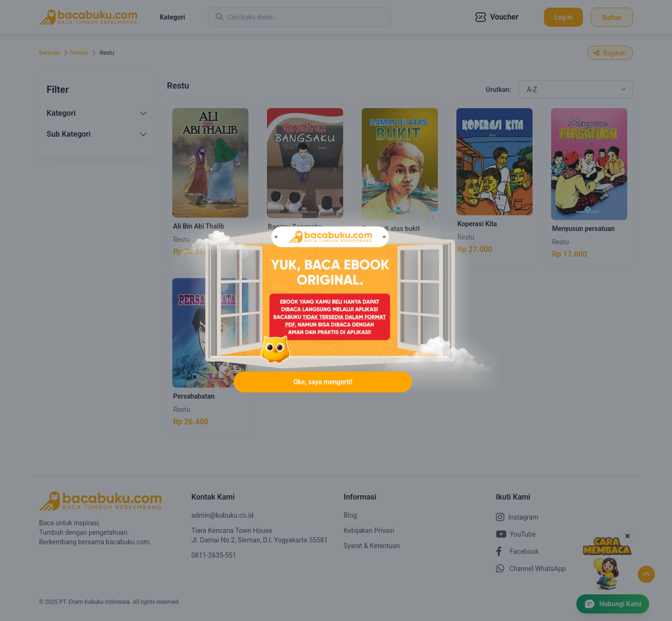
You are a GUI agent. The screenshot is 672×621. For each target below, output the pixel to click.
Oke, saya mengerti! (323, 382)
